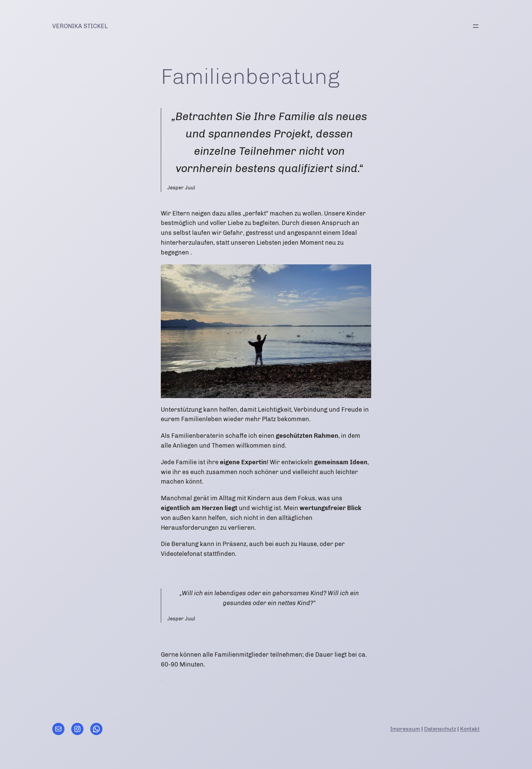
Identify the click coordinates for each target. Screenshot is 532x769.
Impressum (405, 729)
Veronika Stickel (80, 26)
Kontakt (470, 729)
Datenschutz (440, 729)
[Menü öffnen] (476, 26)
